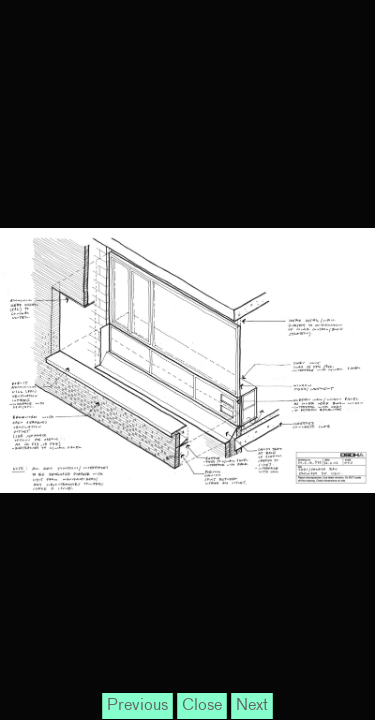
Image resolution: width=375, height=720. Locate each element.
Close (202, 706)
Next (252, 706)
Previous (137, 706)
